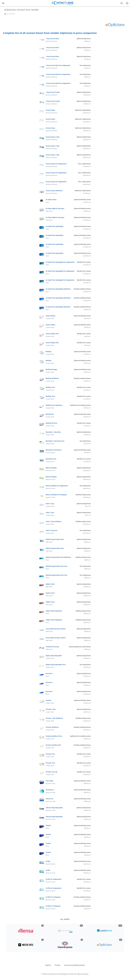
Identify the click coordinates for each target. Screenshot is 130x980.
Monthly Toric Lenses (84, 262)
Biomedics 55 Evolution (54, 450)
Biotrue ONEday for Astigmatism (57, 486)
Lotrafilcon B (87, 202)
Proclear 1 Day (51, 709)
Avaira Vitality (50, 316)
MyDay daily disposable (54, 656)
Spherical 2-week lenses (83, 110)
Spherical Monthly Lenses (82, 200)
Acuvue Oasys (50, 110)
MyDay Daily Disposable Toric (56, 665)
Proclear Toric (50, 754)
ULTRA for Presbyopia (53, 897)
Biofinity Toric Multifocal (54, 405)
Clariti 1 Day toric (52, 530)
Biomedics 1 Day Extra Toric (55, 441)
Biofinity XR (50, 414)
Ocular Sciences (50, 453)
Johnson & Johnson (51, 41)
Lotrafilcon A (87, 211)
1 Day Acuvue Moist (52, 39)
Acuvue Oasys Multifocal (54, 191)
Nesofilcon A (87, 470)
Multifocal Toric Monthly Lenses (80, 405)
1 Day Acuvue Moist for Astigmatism (58, 65)
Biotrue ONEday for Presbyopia (56, 495)
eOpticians (12, 14)
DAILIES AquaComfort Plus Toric (57, 566)
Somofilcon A (87, 524)
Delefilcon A (87, 587)
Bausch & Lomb (50, 470)
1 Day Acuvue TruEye (53, 92)
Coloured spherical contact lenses (80, 647)
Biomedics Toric (51, 459)
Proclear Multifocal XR (53, 745)
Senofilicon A (87, 113)
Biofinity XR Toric (51, 423)
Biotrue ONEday (51, 468)
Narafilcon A (87, 95)
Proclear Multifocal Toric (54, 736)
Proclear (49, 700)
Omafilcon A (87, 712)
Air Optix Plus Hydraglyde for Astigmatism (60, 262)
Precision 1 (49, 673)
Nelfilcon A (87, 542)
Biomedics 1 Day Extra (53, 432)
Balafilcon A (87, 783)
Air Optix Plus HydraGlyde (54, 226)
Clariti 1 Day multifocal (53, 521)
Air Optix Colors (51, 200)
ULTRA (48, 861)
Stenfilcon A (87, 658)
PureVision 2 (50, 790)
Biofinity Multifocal (52, 378)
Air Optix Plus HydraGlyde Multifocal (58, 289)
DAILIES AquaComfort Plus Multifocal (58, 557)
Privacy (58, 965)
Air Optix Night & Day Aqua (55, 208)
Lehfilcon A (87, 828)
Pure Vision (49, 781)
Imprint (48, 965)
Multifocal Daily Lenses (83, 495)
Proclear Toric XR (51, 772)
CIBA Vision (49, 211)
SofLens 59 (49, 799)
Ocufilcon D (87, 435)
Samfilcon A (87, 864)
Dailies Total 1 (50, 584)
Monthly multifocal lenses (82, 289)
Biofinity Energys (51, 369)
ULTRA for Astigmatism (54, 879)
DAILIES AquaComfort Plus (55, 539)
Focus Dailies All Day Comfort (56, 629)
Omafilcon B (87, 703)
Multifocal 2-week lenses (83, 191)
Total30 (48, 826)
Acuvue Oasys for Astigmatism (56, 164)
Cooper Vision (50, 318)
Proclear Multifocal (52, 727)
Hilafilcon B (87, 801)
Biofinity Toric (50, 387)
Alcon (47, 202)
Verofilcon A (87, 676)
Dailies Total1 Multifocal (54, 611)
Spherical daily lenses (84, 39)
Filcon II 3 (88, 506)
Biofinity (49, 352)
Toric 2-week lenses (84, 164)
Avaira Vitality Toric (52, 334)
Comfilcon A (87, 354)
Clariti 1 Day (50, 504)
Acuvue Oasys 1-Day (53, 137)
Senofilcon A (87, 193)
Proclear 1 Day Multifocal (54, 718)
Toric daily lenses (85, 65)
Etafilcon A (87, 41)
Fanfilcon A (87, 318)
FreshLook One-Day (52, 647)
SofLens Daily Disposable (54, 808)
